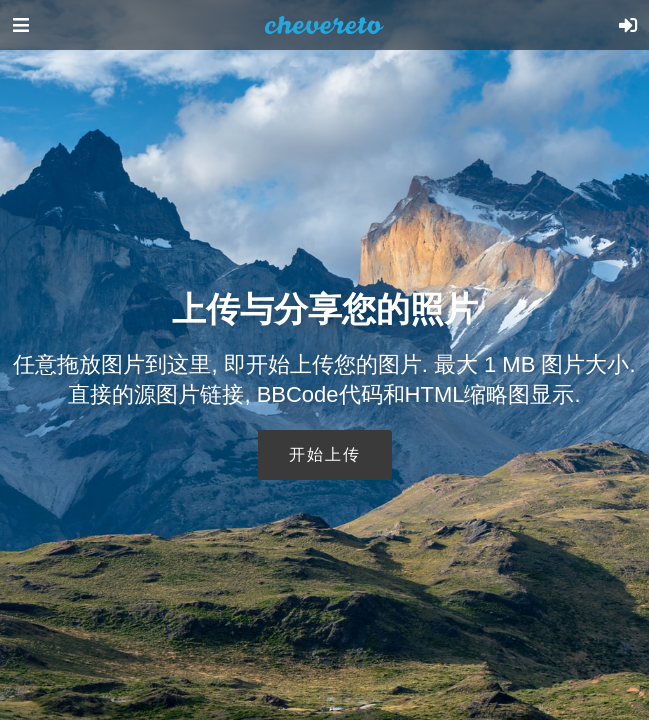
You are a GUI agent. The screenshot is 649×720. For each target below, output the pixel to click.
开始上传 (325, 454)
